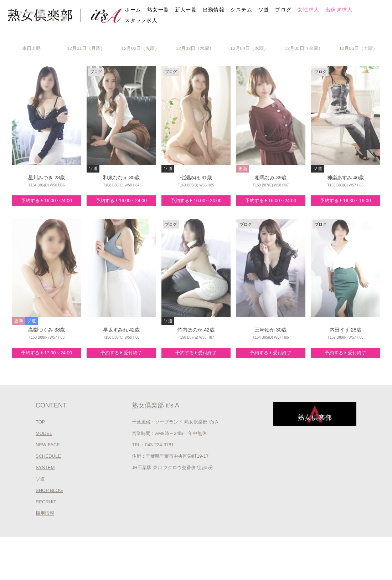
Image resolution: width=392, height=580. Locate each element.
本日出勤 (31, 48)
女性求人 (308, 10)
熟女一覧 (158, 10)
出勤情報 (214, 10)
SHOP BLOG (49, 490)
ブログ (283, 10)
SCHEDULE (48, 456)
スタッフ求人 (141, 20)
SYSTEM (45, 468)
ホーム (133, 10)
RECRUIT (46, 502)
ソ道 (264, 10)
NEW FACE (48, 445)
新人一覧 (186, 10)
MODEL (44, 433)
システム (241, 10)
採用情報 (45, 513)
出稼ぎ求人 (339, 10)
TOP (40, 422)
